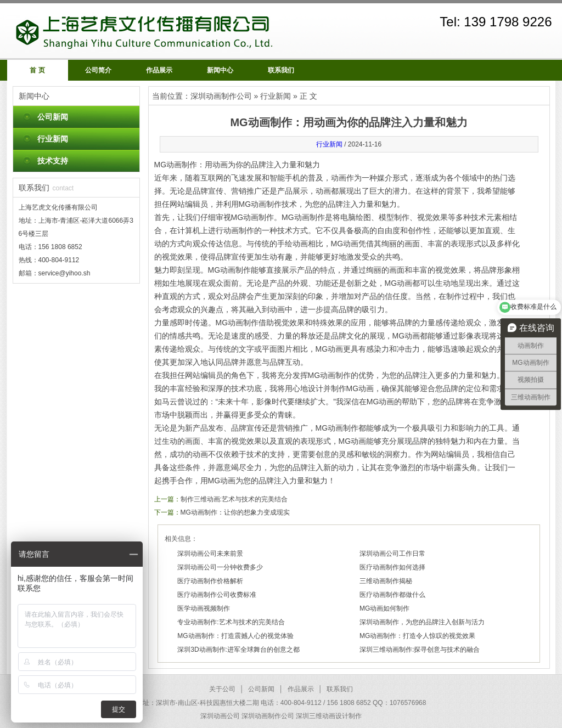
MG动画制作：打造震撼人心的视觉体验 (235, 636)
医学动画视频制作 (204, 608)
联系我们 (281, 70)
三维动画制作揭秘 (386, 581)
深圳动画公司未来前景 (210, 554)
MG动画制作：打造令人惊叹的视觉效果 (417, 636)
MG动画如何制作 (384, 608)
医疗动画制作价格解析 (210, 581)
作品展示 (159, 70)
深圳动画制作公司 (221, 96)
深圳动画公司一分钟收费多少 (220, 567)
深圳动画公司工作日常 (392, 554)
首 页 (37, 70)
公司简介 (98, 70)
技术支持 (53, 161)
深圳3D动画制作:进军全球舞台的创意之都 (238, 650)
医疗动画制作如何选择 (392, 567)
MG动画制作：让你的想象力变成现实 (235, 512)
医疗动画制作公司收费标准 (217, 595)
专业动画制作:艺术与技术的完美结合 (231, 622)
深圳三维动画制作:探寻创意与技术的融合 (420, 650)
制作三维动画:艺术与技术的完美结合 (234, 499)
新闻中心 (220, 70)
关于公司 (222, 689)
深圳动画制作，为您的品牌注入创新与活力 (422, 622)
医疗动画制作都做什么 (392, 595)
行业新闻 (53, 139)
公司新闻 (53, 117)
